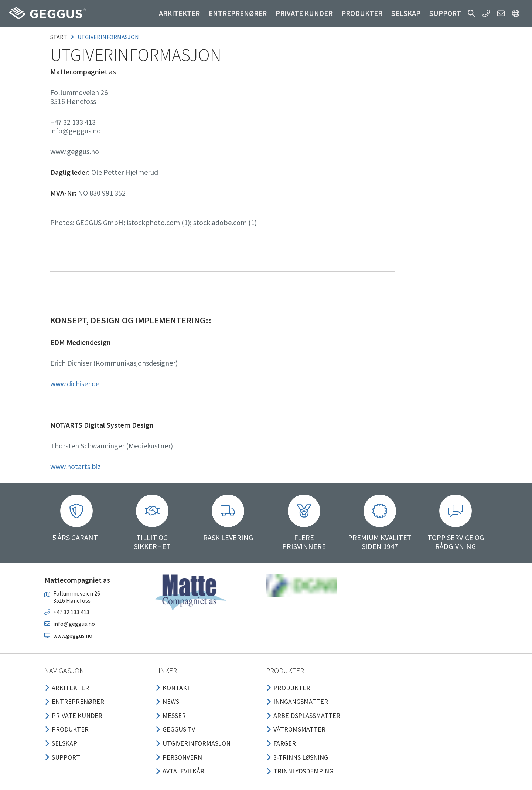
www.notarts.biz (76, 466)
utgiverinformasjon (108, 37)
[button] (471, 13)
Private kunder (304, 13)
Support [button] (445, 13)
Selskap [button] (406, 13)
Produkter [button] (362, 13)
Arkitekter (179, 13)
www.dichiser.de (75, 384)
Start (59, 37)
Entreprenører (238, 13)
